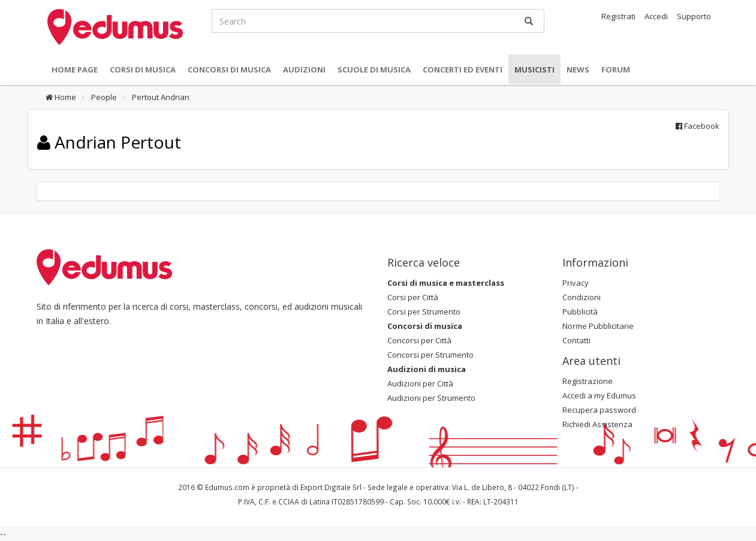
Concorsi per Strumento (430, 355)
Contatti (576, 340)
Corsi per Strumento (424, 312)
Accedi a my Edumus (599, 395)
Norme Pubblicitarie (598, 326)
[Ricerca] (529, 21)
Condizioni (582, 297)
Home (61, 97)
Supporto (694, 16)
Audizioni (304, 69)
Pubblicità (580, 312)
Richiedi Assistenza (597, 424)
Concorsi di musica (229, 69)
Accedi (656, 16)
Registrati (618, 16)
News (578, 69)
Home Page (75, 69)
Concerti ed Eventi (463, 69)
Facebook (698, 126)
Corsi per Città (413, 297)
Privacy (576, 283)
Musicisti (534, 69)
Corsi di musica (143, 69)
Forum (616, 69)
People (103, 97)
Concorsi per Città (419, 340)
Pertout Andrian (160, 97)
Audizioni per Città (420, 383)
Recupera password (599, 410)
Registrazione (588, 381)
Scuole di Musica (374, 69)
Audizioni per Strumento (431, 398)
